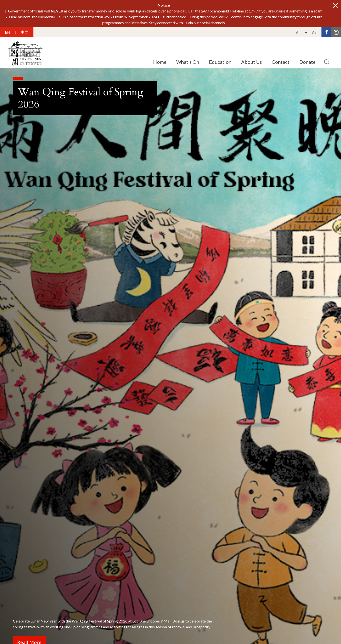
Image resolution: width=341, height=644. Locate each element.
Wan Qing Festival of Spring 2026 (81, 98)
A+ (315, 32)
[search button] (327, 62)
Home (160, 62)
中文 (25, 32)
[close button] (336, 5)
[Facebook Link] (326, 32)
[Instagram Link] (336, 32)
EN (8, 32)
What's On (188, 62)
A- (298, 32)
